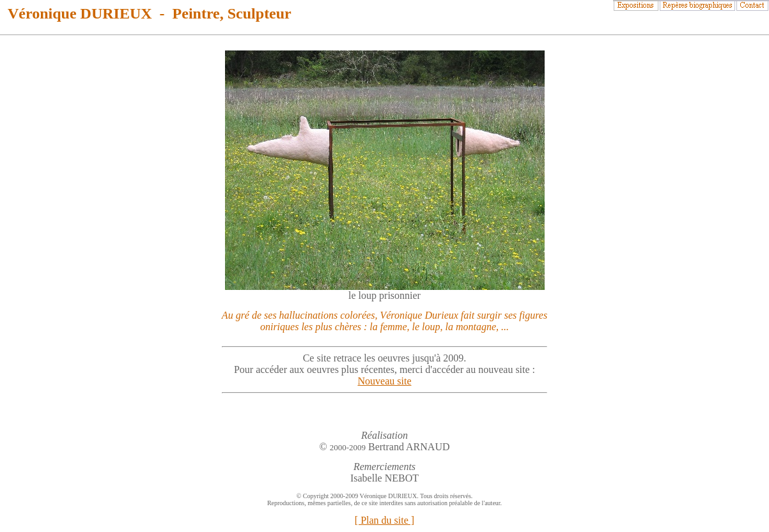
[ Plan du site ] (384, 520)
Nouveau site (385, 381)
